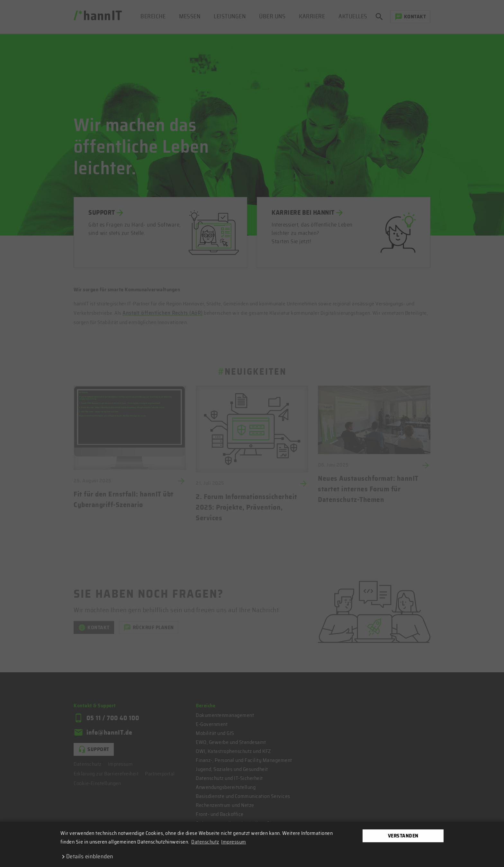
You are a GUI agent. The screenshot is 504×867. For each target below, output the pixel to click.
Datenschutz (205, 842)
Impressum (234, 842)
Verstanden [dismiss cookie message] (403, 836)
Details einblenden (90, 857)
